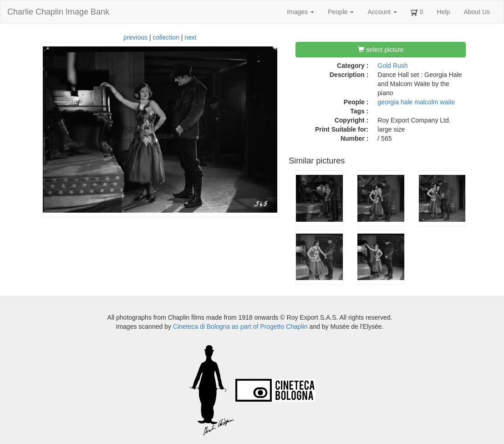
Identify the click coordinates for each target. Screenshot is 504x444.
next (190, 37)
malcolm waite (435, 102)
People (341, 12)
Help (444, 12)
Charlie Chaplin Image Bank (58, 12)
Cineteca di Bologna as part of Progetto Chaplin (240, 327)
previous (135, 37)
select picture (381, 50)
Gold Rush (392, 66)
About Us (477, 12)
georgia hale (395, 102)
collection (166, 37)
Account (382, 12)
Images (300, 12)
